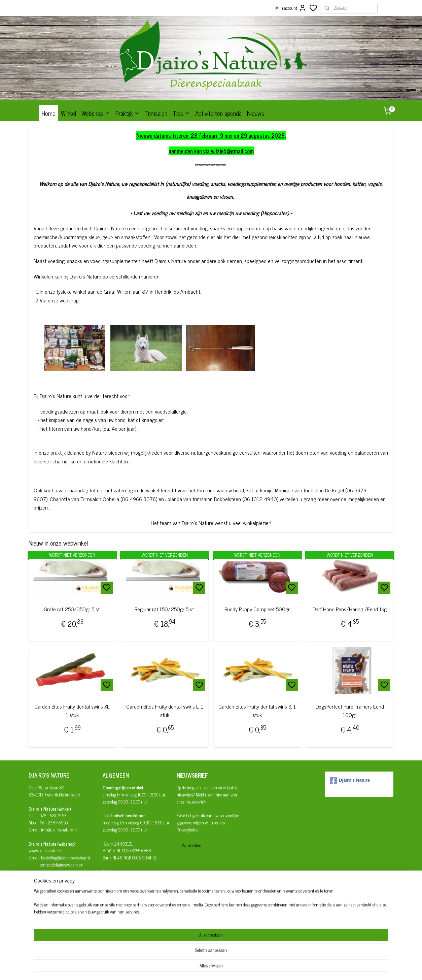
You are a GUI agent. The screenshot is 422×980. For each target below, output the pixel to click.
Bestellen (110, 879)
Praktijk (128, 113)
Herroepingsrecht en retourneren (129, 893)
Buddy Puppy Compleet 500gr (257, 609)
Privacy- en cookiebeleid (122, 907)
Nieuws (256, 113)
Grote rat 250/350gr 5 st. (72, 609)
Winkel (68, 113)
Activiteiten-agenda (218, 113)
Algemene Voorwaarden (122, 900)
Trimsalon (156, 113)
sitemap (231, 968)
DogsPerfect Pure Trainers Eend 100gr (350, 711)
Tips (181, 113)
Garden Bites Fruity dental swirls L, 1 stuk (165, 711)
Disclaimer (112, 913)
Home (49, 113)
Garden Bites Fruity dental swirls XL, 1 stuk (72, 711)
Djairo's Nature (350, 781)
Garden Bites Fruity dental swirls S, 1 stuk (257, 711)
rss (241, 968)
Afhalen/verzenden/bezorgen (127, 886)
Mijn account (291, 8)
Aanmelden (192, 845)
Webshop (96, 113)
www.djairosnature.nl (46, 851)
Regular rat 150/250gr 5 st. (165, 609)
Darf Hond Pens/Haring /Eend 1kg (350, 609)
